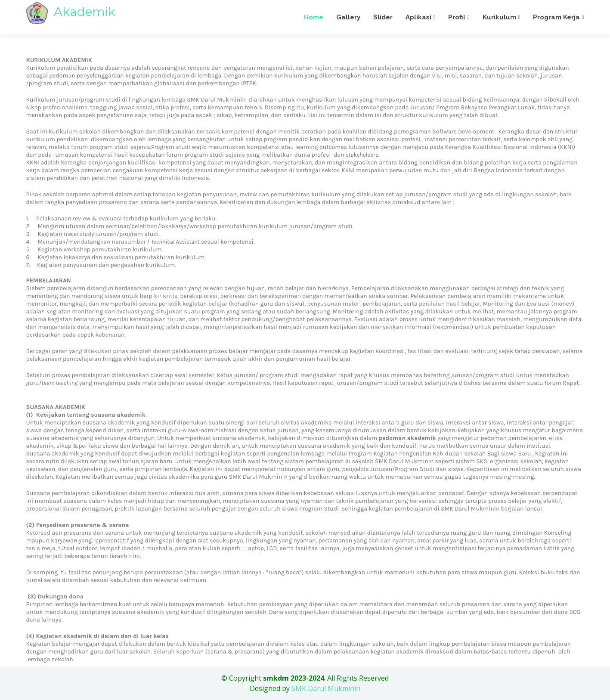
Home (314, 17)
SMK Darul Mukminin (326, 688)
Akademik (71, 12)
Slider (383, 17)
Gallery (348, 17)
